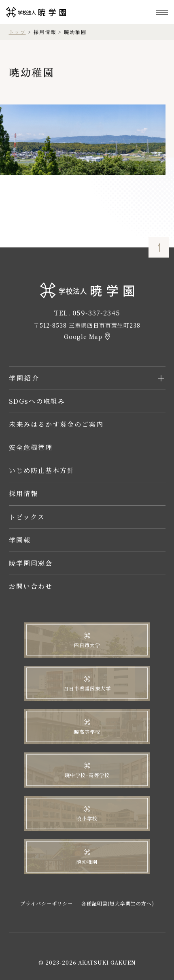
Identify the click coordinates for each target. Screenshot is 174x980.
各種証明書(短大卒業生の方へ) (118, 903)
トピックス (27, 517)
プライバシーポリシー (47, 903)
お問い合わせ (31, 586)
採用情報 (23, 493)
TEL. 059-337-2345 (87, 313)
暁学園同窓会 (31, 563)
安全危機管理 (31, 447)
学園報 (20, 540)
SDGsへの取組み (37, 401)
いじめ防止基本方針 (42, 470)
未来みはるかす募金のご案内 (56, 424)
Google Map (83, 337)
